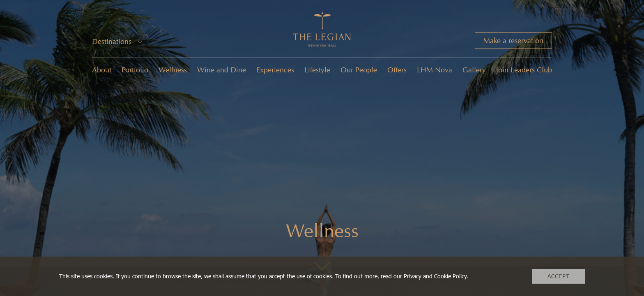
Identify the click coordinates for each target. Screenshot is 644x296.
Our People (359, 70)
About (102, 70)
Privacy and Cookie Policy (435, 276)
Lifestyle (317, 70)
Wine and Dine (222, 70)
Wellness (173, 70)
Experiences (275, 70)
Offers (397, 70)
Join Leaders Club (524, 70)
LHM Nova (435, 70)
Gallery (474, 70)
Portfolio (135, 70)
